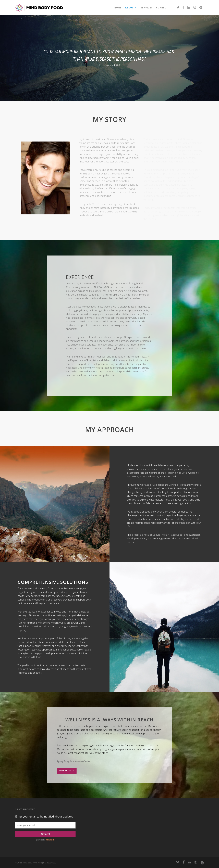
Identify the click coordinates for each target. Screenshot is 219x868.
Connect (162, 8)
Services (147, 8)
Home (118, 8)
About (131, 8)
